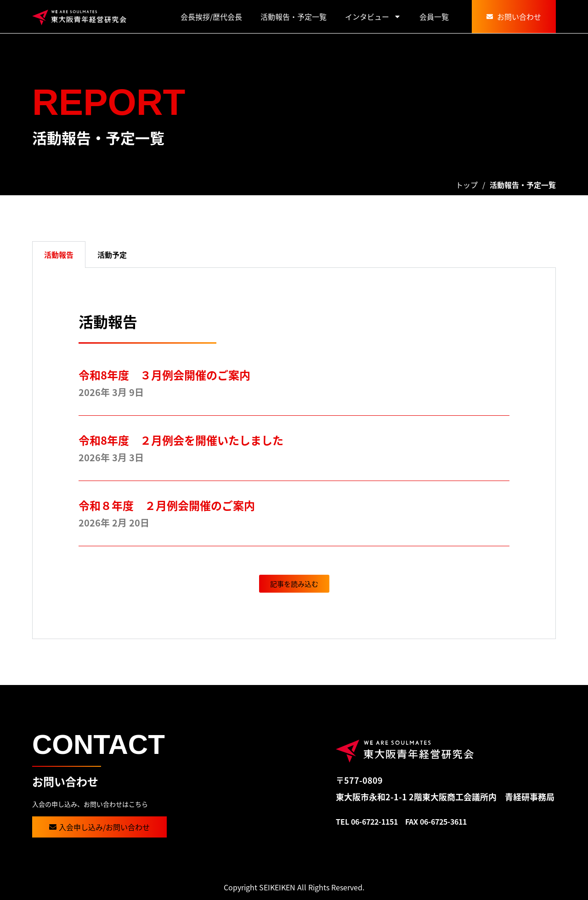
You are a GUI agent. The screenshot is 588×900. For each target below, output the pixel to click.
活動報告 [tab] (59, 255)
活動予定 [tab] (112, 255)
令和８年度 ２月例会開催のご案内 (167, 505)
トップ (467, 185)
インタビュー (373, 17)
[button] (294, 584)
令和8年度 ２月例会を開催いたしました (187, 440)
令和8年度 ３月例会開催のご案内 (164, 375)
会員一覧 (434, 17)
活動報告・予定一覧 (294, 17)
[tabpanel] (294, 453)
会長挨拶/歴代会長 (211, 17)
